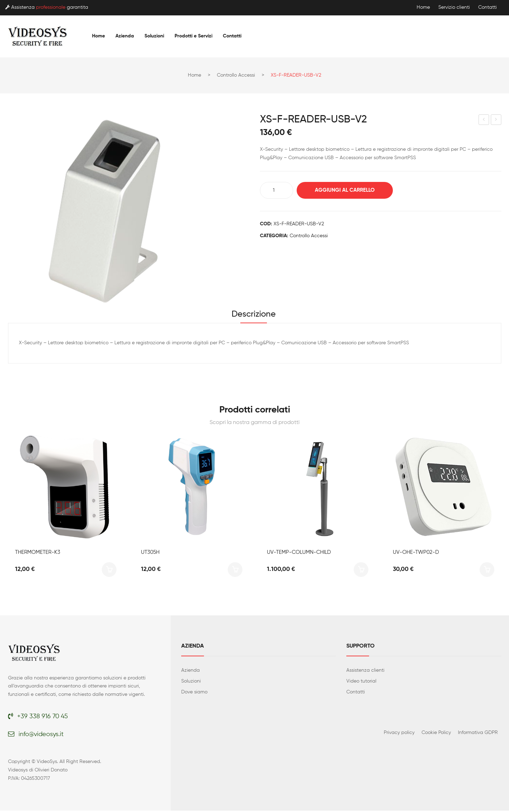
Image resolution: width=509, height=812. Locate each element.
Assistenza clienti (365, 671)
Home (423, 7)
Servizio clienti (454, 7)
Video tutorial (361, 682)
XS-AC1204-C (484, 121)
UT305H (150, 553)
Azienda (190, 671)
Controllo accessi (236, 75)
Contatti (487, 7)
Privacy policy (399, 734)
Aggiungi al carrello (348, 190)
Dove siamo (194, 693)
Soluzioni (191, 682)
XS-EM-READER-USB (496, 121)
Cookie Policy (436, 734)
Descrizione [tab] (254, 315)
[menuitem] (98, 36)
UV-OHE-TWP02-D (416, 553)
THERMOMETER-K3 (38, 553)
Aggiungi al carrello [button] (109, 571)
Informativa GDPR (478, 734)
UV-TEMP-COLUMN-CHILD (299, 553)
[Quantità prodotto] (277, 190)
